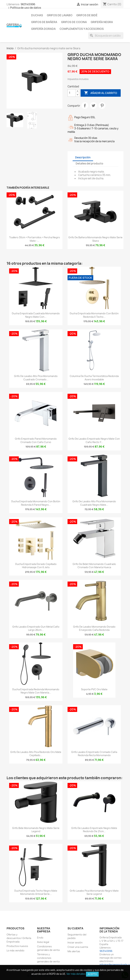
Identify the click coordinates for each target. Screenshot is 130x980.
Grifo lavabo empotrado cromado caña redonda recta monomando (94, 754)
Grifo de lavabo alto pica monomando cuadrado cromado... (36, 378)
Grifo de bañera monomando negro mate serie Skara (95, 239)
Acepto (92, 974)
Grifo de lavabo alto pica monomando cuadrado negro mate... (94, 503)
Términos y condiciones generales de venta (48, 958)
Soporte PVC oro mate (94, 689)
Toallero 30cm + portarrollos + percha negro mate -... (35, 239)
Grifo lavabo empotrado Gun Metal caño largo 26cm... (36, 628)
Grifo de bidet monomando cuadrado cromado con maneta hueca (94, 566)
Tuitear (93, 106)
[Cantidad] (72, 93)
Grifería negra (102, 22)
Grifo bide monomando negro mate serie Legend (36, 830)
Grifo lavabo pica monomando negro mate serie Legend (94, 892)
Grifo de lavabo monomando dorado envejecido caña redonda (94, 628)
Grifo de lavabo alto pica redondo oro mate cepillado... (36, 754)
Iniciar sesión (75, 942)
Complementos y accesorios (82, 29)
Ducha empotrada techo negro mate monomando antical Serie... (36, 892)
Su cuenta (75, 928)
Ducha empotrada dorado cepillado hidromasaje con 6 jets (36, 566)
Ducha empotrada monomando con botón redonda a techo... (94, 315)
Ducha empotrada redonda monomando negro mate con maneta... (36, 691)
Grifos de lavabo (60, 15)
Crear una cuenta (78, 947)
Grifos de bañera (44, 22)
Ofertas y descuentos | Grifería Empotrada (19, 938)
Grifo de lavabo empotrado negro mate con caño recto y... (94, 440)
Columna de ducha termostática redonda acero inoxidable (94, 378)
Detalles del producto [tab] (89, 164)
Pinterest (102, 106)
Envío (40, 938)
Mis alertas (74, 951)
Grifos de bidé (87, 15)
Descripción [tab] (83, 157)
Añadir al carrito (101, 93)
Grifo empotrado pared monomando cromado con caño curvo (36, 440)
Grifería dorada (43, 29)
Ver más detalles (76, 974)
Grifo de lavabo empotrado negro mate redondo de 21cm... (94, 830)
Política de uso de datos (26, 8)
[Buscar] (106, 36)
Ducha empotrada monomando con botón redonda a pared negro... (36, 503)
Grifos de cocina (74, 22)
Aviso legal (43, 942)
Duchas (37, 15)
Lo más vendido (15, 950)
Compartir (85, 106)
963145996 (28, 4)
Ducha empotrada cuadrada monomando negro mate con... (36, 315)
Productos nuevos (17, 946)
